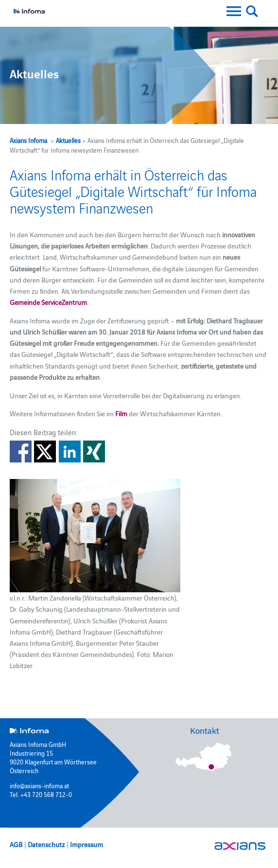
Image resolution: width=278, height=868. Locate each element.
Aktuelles (68, 140)
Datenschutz (46, 844)
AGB (16, 844)
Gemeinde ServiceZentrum (48, 302)
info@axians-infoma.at (39, 785)
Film (121, 413)
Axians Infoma (28, 140)
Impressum (87, 844)
